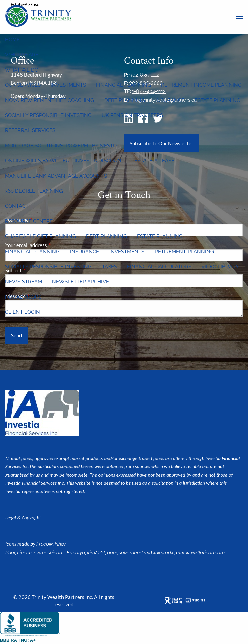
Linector (26, 553)
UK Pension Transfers (132, 115)
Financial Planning (123, 85)
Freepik (45, 544)
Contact (17, 206)
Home (12, 40)
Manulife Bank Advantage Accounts (56, 176)
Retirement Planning (184, 252)
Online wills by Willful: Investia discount (65, 161)
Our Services (23, 85)
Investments (68, 85)
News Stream (24, 282)
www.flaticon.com (205, 553)
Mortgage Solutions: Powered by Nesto (61, 146)
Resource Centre (29, 221)
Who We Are (22, 55)
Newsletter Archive (80, 282)
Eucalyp (76, 553)
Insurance (170, 100)
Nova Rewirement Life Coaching (50, 100)
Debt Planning (125, 100)
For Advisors (23, 297)
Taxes (109, 267)
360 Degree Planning (34, 191)
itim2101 (96, 553)
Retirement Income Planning (201, 85)
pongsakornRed (125, 553)
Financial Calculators (159, 267)
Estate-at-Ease (154, 161)
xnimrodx (163, 553)
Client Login (23, 312)
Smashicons (51, 553)
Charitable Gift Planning (40, 236)
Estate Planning (217, 100)
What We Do (22, 70)
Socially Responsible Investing (48, 115)
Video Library (220, 267)
